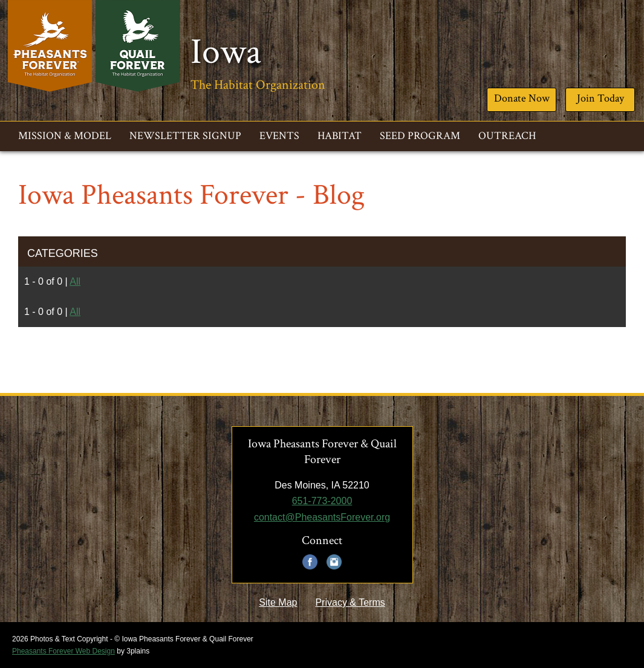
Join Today (600, 98)
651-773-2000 (322, 501)
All (75, 281)
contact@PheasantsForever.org (322, 517)
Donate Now (522, 98)
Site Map (278, 602)
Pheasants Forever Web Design (63, 651)
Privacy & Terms (350, 602)
